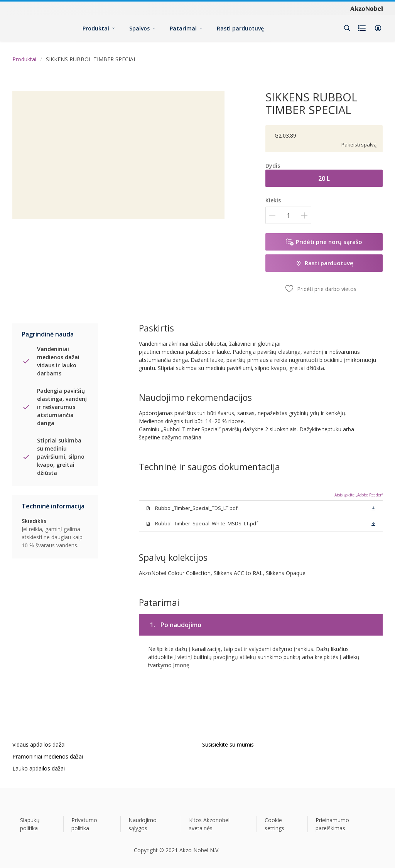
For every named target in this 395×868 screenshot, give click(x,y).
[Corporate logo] (366, 8)
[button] (378, 28)
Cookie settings (274, 824)
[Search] (347, 28)
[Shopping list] (363, 28)
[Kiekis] (288, 215)
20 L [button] (324, 178)
